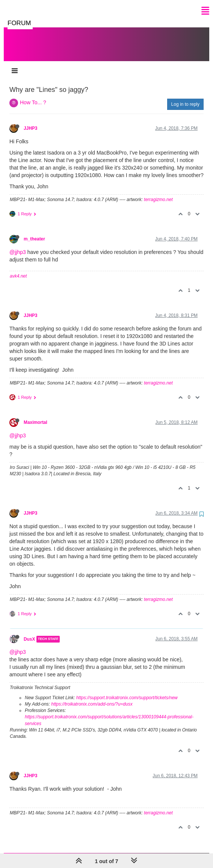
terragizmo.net (158, 192)
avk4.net (18, 269)
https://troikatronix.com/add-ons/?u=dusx (92, 697)
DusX (29, 632)
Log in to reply (185, 97)
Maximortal (35, 415)
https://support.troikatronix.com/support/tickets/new (127, 690)
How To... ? (33, 95)
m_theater (34, 231)
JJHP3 (30, 121)
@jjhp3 (18, 245)
